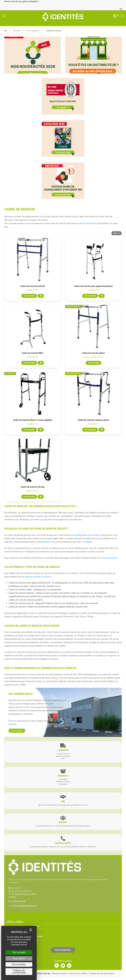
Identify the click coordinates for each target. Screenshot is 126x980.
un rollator (87, 542)
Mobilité (17, 31)
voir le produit (29, 296)
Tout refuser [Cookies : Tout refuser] (19, 958)
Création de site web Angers (102, 973)
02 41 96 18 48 (19, 901)
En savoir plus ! (17, 731)
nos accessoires (90, 223)
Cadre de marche (54, 31)
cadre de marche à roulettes (38, 577)
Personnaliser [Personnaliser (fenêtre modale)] (19, 964)
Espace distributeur (63, 950)
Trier (117, 233)
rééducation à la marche (87, 535)
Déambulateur (33, 31)
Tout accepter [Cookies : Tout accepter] (19, 952)
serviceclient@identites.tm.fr (25, 906)
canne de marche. (109, 558)
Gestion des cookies (78, 973)
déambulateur (45, 542)
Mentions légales (60, 973)
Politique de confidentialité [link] (19, 972)
